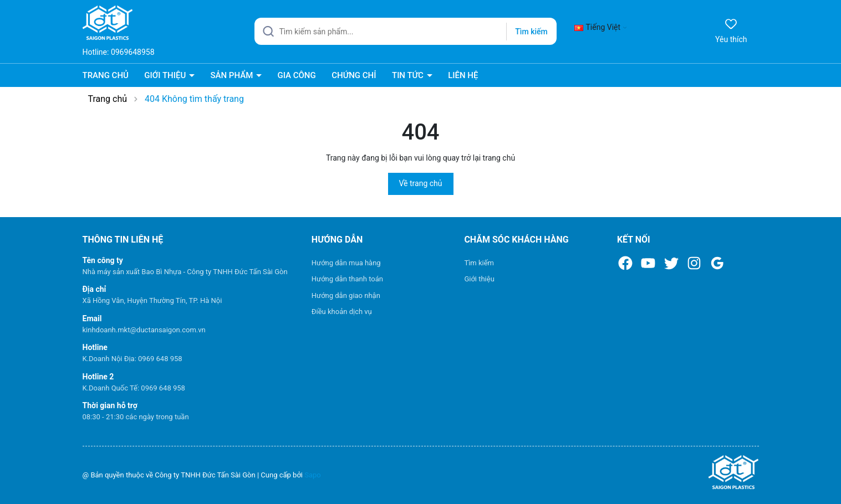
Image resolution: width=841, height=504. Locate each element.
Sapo (313, 475)
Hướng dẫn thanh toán (347, 279)
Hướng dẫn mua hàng (346, 263)
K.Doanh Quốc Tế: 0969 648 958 (134, 388)
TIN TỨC (409, 75)
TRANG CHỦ (106, 75)
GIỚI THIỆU (166, 75)
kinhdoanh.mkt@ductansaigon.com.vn (144, 330)
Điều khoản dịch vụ (342, 312)
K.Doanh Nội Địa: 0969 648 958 (132, 359)
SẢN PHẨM (233, 75)
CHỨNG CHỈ (354, 75)
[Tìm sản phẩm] (406, 31)
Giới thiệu (479, 279)
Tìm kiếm (479, 263)
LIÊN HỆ (463, 75)
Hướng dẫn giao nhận (346, 295)
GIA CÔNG (296, 75)
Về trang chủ (421, 183)
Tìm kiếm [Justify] (531, 32)
